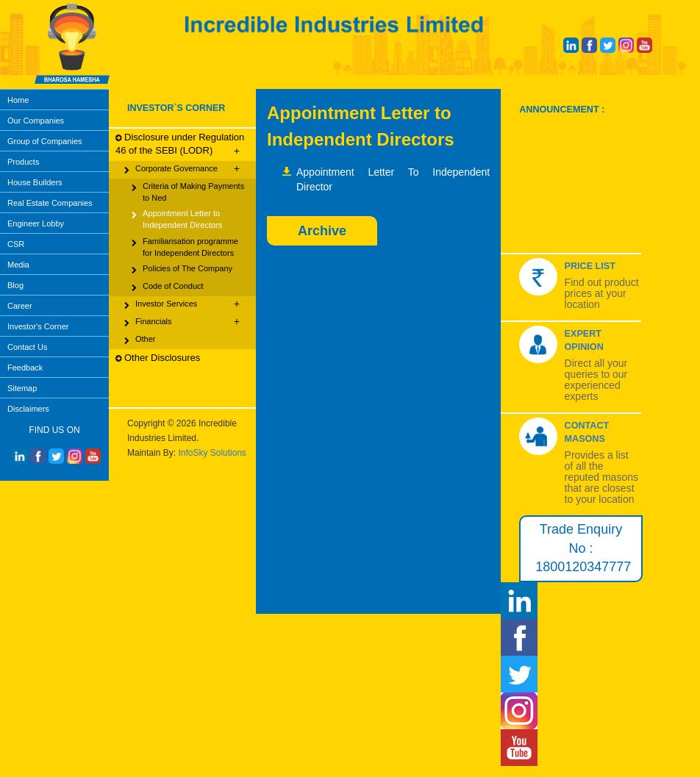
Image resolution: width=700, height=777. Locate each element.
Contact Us (27, 347)
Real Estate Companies (50, 203)
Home (18, 100)
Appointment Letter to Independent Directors (177, 219)
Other (140, 340)
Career (20, 306)
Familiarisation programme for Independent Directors (185, 247)
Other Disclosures (158, 358)
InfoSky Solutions (212, 453)
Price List (590, 266)
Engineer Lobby (36, 223)
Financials (182, 322)
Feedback (25, 368)
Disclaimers (28, 409)
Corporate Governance (182, 169)
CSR (16, 244)
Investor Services (182, 304)
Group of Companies (45, 141)
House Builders (35, 182)
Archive (322, 231)
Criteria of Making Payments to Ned (188, 191)
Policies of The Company (182, 270)
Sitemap (22, 388)
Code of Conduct (168, 287)
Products (23, 162)
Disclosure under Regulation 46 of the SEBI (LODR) (180, 145)
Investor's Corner (38, 326)
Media (18, 265)
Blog (15, 285)
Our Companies (36, 121)
